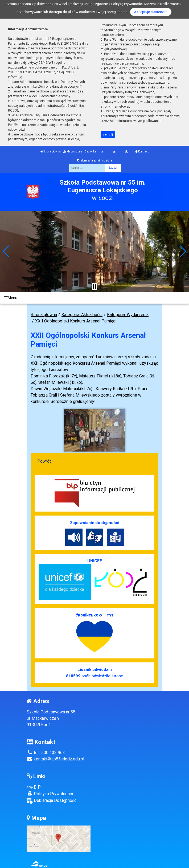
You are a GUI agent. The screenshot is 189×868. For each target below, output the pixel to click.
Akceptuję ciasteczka (151, 12)
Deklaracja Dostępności (52, 801)
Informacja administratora (95, 161)
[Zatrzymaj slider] (94, 287)
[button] (6, 251)
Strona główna (51, 152)
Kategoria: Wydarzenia (128, 315)
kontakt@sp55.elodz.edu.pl (55, 759)
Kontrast (142, 152)
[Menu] (94, 298)
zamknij (108, 135)
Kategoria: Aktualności (82, 315)
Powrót (44, 461)
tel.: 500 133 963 (46, 753)
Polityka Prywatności (50, 794)
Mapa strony (73, 152)
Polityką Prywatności (127, 4)
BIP (34, 787)
